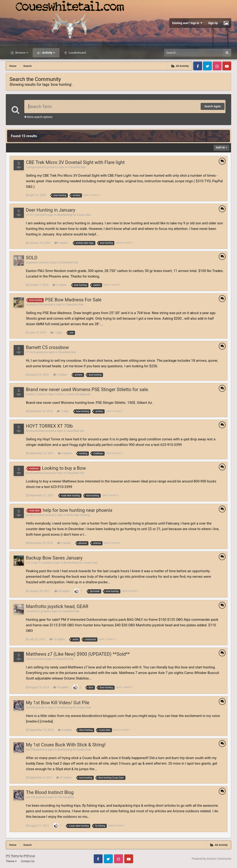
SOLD (32, 258)
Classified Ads (77, 167)
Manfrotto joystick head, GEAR (57, 606)
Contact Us (28, 861)
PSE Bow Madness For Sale (73, 300)
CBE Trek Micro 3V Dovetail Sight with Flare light (75, 162)
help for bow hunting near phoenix (77, 510)
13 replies (57, 639)
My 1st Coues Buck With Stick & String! (66, 745)
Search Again (213, 106)
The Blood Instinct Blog (50, 792)
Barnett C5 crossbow (47, 347)
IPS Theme (12, 856)
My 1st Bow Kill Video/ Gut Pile (58, 703)
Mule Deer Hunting (78, 515)
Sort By (221, 148)
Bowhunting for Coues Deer (74, 215)
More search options (38, 117)
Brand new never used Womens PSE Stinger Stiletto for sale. (87, 389)
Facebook (198, 66)
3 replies (65, 453)
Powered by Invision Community (211, 859)
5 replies (64, 543)
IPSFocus (29, 856)
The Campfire (66, 797)
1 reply (56, 333)
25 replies (64, 778)
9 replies (61, 243)
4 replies (65, 730)
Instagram (217, 66)
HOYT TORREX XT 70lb (49, 426)
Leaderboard (77, 53)
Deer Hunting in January (51, 210)
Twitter (207, 66)
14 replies (61, 687)
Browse (21, 53)
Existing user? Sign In (187, 23)
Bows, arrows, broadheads (74, 394)
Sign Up (213, 23)
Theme (11, 861)
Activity (48, 53)
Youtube (227, 66)
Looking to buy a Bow (64, 468)
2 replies (59, 285)
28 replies (62, 591)
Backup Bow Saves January (54, 558)
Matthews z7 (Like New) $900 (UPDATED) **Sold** (78, 654)
